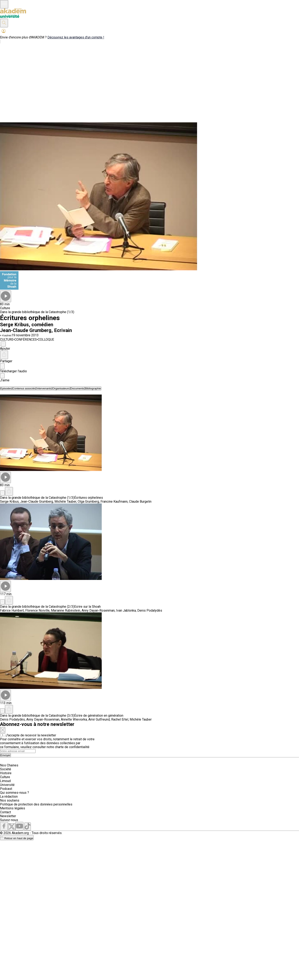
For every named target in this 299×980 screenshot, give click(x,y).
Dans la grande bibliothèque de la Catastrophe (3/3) (37, 716)
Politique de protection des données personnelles (36, 804)
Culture (5, 777)
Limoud (5, 781)
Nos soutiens (10, 800)
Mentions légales (13, 808)
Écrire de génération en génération (99, 716)
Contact (5, 812)
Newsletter (8, 816)
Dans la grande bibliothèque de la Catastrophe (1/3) (37, 312)
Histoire (6, 773)
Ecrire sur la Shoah (87, 607)
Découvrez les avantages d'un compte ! (76, 37)
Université (7, 785)
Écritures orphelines (89, 498)
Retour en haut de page (17, 838)
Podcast (6, 789)
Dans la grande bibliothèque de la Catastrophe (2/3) (37, 607)
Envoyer (5, 755)
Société (6, 769)
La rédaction (9, 797)
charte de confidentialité (72, 747)
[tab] (6, 388)
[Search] (18, 751)
